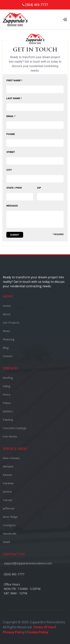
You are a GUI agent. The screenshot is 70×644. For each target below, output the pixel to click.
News (7, 331)
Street (11, 152)
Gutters (8, 411)
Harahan (8, 483)
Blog (6, 348)
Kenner (7, 475)
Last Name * (14, 98)
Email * (11, 116)
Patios (7, 403)
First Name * (14, 80)
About (7, 314)
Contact (8, 356)
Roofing (8, 378)
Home (7, 306)
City (9, 170)
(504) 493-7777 (14, 574)
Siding (7, 386)
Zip (39, 188)
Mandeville (10, 533)
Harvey (8, 500)
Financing (9, 339)
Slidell (6, 542)
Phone (11, 134)
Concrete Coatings (15, 428)
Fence (7, 394)
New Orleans (11, 458)
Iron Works (10, 436)
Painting (8, 420)
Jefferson (9, 508)
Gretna (7, 492)
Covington (9, 525)
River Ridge (10, 517)
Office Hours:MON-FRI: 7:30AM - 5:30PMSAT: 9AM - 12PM (22, 589)
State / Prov (14, 188)
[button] (65, 19)
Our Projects (11, 322)
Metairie (8, 466)
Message (12, 206)
